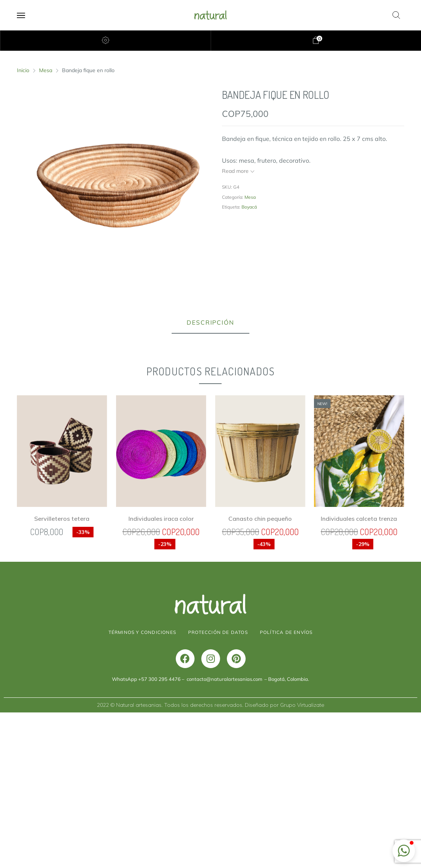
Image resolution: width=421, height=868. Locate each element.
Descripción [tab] (210, 322)
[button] (404, 851)
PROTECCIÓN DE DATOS (218, 788)
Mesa (46, 70)
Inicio (23, 70)
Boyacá (249, 207)
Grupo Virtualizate (302, 860)
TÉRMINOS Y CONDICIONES (142, 788)
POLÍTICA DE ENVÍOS (286, 788)
